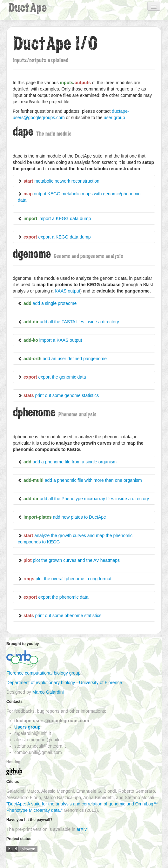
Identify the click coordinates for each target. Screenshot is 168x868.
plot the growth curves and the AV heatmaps (69, 560)
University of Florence (101, 683)
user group (114, 118)
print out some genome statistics (58, 395)
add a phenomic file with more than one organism (80, 480)
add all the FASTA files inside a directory (68, 322)
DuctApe (27, 8)
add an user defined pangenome (62, 359)
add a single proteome (47, 303)
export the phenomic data (53, 597)
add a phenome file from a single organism (67, 462)
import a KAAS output (50, 340)
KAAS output (67, 291)
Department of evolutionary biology (41, 683)
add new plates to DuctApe (62, 517)
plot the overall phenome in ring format (65, 579)
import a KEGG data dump (54, 219)
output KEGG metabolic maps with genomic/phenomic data (79, 197)
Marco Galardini (48, 692)
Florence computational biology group (43, 673)
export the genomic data (52, 377)
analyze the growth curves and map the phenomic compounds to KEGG (75, 539)
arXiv (82, 829)
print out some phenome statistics (60, 616)
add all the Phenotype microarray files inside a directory (83, 499)
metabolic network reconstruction (59, 181)
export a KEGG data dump (54, 237)
